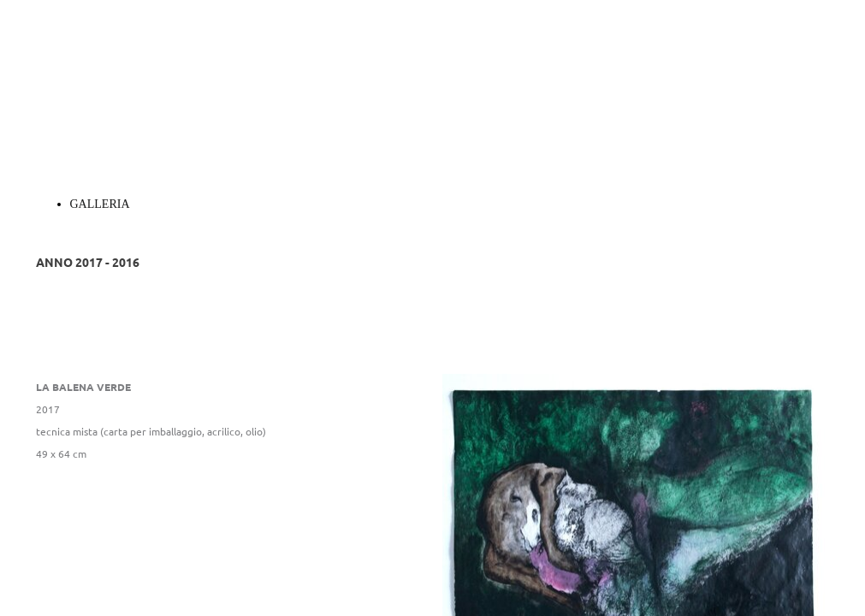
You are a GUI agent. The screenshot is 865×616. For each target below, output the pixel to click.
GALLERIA (100, 204)
